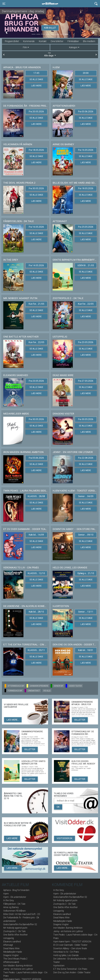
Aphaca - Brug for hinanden (16, 890)
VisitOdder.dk (65, 838)
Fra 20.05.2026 (36, 112)
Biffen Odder (51, 4)
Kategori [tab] (73, 47)
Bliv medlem (89, 41)
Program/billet (12, 41)
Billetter (80, 720)
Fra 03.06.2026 (86, 112)
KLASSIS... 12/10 (36, 573)
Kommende (29, 41)
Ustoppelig (9, 938)
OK (58, 807)
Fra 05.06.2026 (36, 458)
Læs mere (36, 86)
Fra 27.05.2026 (86, 381)
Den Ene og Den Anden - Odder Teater (72, 972)
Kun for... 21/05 (36, 304)
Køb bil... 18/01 (86, 650)
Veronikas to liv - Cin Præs (66, 952)
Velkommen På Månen (14, 911)
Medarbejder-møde (13, 952)
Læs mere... (13, 720)
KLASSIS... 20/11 (36, 650)
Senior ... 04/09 (86, 496)
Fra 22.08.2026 (86, 458)
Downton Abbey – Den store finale (70, 948)
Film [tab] (25, 47)
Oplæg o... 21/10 (86, 573)
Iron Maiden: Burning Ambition (18, 966)
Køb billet (50, 28)
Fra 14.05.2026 (36, 265)
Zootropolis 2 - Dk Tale (14, 931)
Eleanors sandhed (12, 942)
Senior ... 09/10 (86, 535)
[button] (7, 33)
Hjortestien (59, 966)
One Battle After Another (15, 935)
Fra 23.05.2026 (86, 342)
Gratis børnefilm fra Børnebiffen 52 (20, 924)
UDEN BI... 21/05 (86, 265)
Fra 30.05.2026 (36, 188)
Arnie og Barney (11, 907)
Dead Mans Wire (11, 948)
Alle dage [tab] (50, 54)
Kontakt (43, 41)
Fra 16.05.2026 (86, 150)
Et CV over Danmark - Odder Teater (70, 945)
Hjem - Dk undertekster (15, 897)
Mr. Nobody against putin (15, 928)
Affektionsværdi (11, 962)
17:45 (36, 73)
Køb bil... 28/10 (36, 612)
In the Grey (9, 900)
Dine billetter (57, 41)
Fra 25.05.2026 (86, 227)
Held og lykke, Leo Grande (66, 955)
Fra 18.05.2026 (36, 150)
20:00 (86, 73)
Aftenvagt (8, 945)
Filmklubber (73, 41)
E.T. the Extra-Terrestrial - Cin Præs (70, 969)
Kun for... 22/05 (86, 304)
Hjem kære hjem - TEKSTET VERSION (72, 942)
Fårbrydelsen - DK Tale (14, 904)
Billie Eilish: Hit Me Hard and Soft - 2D (22, 914)
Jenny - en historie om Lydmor (18, 969)
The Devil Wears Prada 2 (15, 959)
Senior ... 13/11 (86, 612)
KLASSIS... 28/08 (36, 496)
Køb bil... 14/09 (36, 535)
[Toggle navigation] (4, 4)
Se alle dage (36, 79)
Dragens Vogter (11, 955)
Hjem (6, 894)
